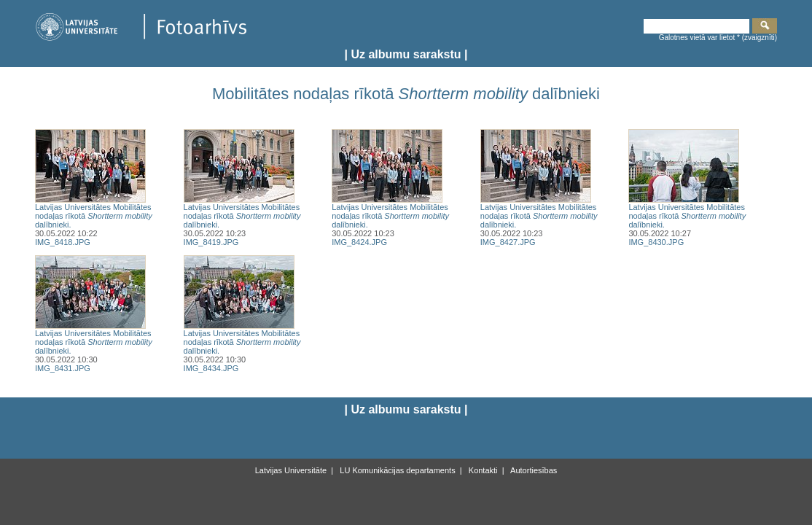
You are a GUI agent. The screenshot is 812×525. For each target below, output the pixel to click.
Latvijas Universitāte (291, 470)
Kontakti (482, 470)
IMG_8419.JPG (211, 242)
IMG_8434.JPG (211, 368)
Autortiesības (533, 470)
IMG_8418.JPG (63, 242)
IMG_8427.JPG (508, 242)
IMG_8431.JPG (63, 368)
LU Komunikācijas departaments (396, 470)
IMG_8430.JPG (656, 242)
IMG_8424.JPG (359, 242)
